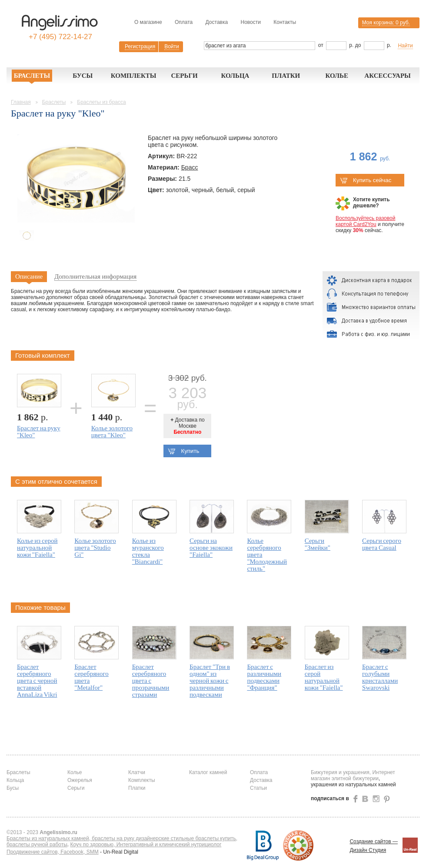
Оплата (184, 22)
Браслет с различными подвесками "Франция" (264, 677)
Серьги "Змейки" (318, 544)
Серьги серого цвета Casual (382, 544)
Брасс (190, 167)
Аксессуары (388, 76)
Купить (183, 451)
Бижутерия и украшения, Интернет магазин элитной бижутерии (353, 775)
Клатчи (137, 772)
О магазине (148, 22)
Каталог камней (208, 772)
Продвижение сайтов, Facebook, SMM (53, 852)
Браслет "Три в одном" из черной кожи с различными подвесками (210, 681)
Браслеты (32, 76)
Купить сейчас (366, 180)
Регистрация (140, 47)
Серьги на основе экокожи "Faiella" (211, 548)
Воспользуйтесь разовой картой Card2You (365, 221)
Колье (337, 76)
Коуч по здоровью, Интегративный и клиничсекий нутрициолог (146, 845)
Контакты (285, 22)
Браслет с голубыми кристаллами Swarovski (380, 677)
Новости (250, 22)
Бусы (83, 76)
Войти (172, 47)
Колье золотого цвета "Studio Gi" (95, 548)
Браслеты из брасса (101, 102)
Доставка (217, 22)
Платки (286, 76)
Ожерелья (80, 780)
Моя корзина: (386, 23)
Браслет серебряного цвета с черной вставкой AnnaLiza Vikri (37, 681)
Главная (21, 102)
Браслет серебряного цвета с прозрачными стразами (151, 681)
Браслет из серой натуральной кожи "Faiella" (324, 677)
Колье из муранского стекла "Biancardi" (148, 551)
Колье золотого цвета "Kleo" (112, 432)
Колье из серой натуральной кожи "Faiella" (37, 548)
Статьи (258, 788)
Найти (405, 46)
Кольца (235, 76)
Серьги (184, 76)
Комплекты (134, 76)
